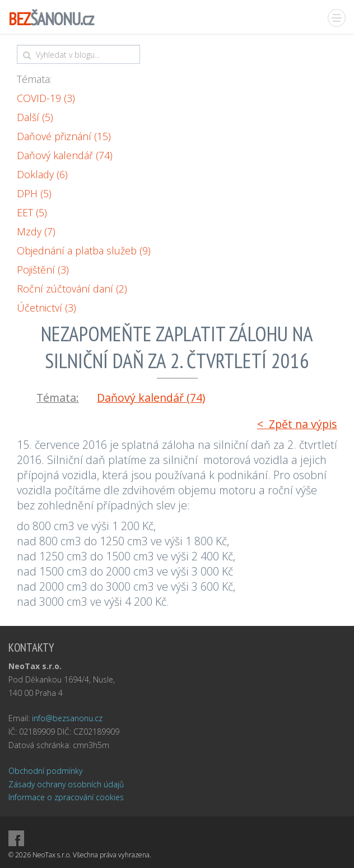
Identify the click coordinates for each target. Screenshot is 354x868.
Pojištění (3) (43, 270)
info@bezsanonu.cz (67, 718)
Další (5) (35, 117)
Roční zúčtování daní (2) (72, 289)
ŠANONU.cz (51, 19)
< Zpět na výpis (297, 424)
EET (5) (32, 212)
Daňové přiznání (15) (64, 136)
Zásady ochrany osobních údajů (66, 784)
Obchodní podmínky (45, 771)
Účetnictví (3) (46, 308)
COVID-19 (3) (46, 98)
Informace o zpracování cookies (66, 797)
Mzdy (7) (36, 231)
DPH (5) (34, 193)
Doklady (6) (42, 174)
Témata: (34, 79)
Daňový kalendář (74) (65, 155)
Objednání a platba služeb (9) (84, 250)
